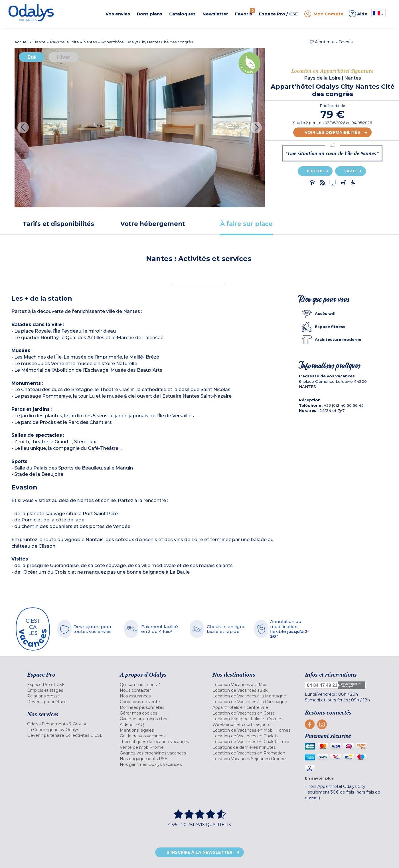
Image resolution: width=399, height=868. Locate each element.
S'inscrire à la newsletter (199, 852)
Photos (315, 171)
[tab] (58, 224)
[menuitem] (66, 685)
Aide (358, 14)
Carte (351, 171)
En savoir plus (319, 778)
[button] (331, 42)
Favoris (245, 12)
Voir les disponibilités (332, 132)
